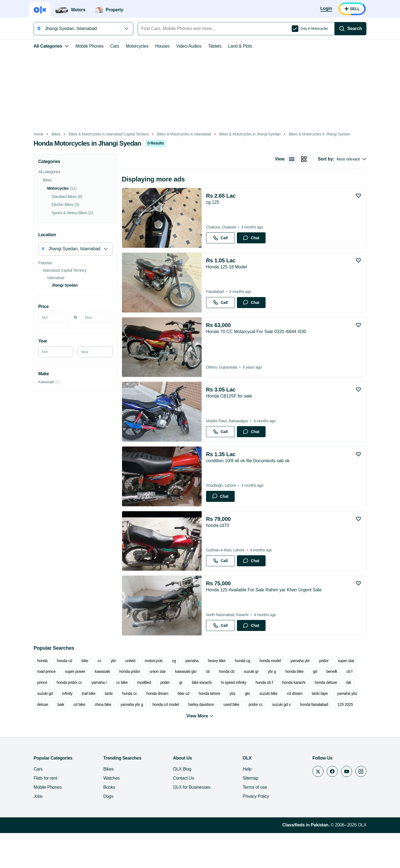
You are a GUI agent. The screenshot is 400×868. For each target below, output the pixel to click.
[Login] (336, 9)
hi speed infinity (169, 716)
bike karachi (138, 716)
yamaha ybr (290, 695)
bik (285, 716)
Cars (105, 46)
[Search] (360, 29)
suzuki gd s (188, 738)
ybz (138, 727)
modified (80, 716)
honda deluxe (262, 716)
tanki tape (225, 727)
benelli (294, 705)
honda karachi (230, 716)
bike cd (89, 727)
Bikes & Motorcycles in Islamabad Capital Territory (99, 134)
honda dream (63, 727)
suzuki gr (213, 705)
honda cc (35, 727)
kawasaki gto (148, 705)
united (121, 695)
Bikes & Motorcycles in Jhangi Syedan (240, 134)
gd (277, 705)
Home (29, 134)
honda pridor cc (356, 705)
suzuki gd (304, 716)
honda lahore (115, 727)
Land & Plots (230, 46)
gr (117, 716)
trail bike (348, 716)
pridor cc (162, 738)
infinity (327, 716)
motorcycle (144, 695)
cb (170, 705)
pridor (314, 695)
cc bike (58, 716)
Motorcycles (127, 46)
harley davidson (108, 738)
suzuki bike (174, 727)
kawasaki (65, 705)
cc (90, 695)
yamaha (182, 695)
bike (75, 695)
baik (295, 727)
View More (200, 751)
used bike (138, 738)
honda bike (257, 705)
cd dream (200, 727)
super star (336, 695)
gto (153, 727)
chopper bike (313, 738)
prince (329, 705)
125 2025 (252, 738)
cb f (312, 705)
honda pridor (92, 705)
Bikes (46, 134)
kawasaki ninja (281, 738)
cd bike (314, 727)
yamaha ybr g (39, 738)
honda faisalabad (221, 738)
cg (164, 695)
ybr (103, 695)
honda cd (55, 695)
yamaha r (35, 716)
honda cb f (200, 716)
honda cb (189, 705)
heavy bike (207, 695)
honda (33, 695)
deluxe (277, 727)
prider (101, 716)
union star (120, 705)
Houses (152, 46)
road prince (363, 695)
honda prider (343, 738)
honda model (260, 695)
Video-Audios (179, 46)
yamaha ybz (252, 727)
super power (37, 705)
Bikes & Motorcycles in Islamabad (174, 134)
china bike (337, 727)
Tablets (205, 46)
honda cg (233, 695)
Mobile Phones (80, 46)
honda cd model (72, 738)
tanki (368, 716)
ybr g (234, 705)
